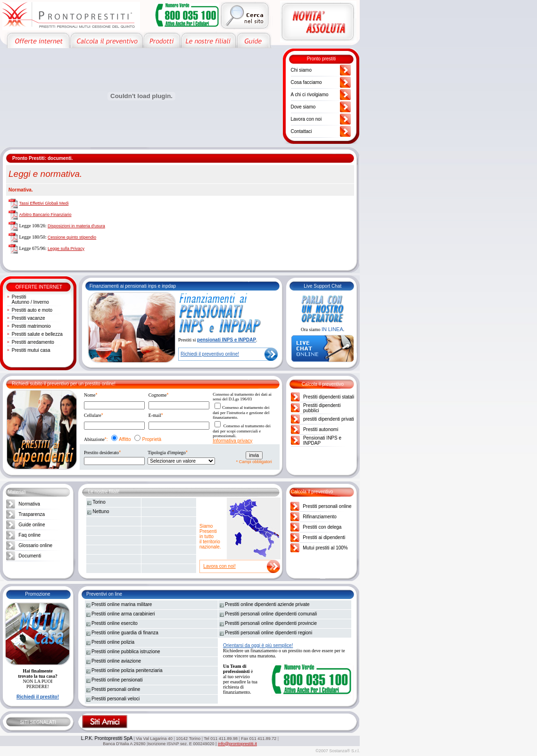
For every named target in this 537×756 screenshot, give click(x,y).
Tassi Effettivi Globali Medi (44, 203)
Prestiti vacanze (29, 318)
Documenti (30, 556)
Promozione (37, 594)
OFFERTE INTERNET (39, 287)
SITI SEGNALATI (38, 722)
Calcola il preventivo (323, 384)
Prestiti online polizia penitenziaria (127, 670)
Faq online (29, 535)
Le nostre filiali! (104, 492)
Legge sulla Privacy (66, 249)
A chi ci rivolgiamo (310, 95)
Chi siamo (301, 70)
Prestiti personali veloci (116, 699)
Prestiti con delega (322, 527)
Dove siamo (303, 107)
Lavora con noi (306, 119)
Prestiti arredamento (33, 342)
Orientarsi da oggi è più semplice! (258, 645)
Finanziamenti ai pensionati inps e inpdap (133, 286)
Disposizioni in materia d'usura (76, 226)
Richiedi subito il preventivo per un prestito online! (64, 384)
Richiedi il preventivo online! (210, 354)
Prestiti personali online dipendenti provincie (271, 623)
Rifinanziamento (320, 517)
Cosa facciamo (306, 82)
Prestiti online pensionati (117, 680)
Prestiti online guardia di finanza (125, 633)
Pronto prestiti (322, 59)
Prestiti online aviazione (116, 661)
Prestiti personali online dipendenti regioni (268, 633)
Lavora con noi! (219, 566)
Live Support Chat (322, 286)
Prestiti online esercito (115, 623)
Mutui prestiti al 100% (325, 548)
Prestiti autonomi (321, 429)
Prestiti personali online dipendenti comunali (271, 614)
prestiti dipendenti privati (329, 419)
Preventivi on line (104, 594)
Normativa (29, 504)
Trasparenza (32, 514)
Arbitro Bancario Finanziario (45, 215)
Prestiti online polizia (113, 642)
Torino (99, 502)
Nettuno (101, 511)
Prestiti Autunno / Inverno (30, 299)
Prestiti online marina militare (122, 604)
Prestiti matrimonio (31, 326)
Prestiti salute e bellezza (37, 334)
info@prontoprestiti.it (237, 744)
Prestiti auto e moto (32, 310)
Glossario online (35, 545)
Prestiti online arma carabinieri (123, 614)
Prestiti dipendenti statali (329, 397)
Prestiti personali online (327, 506)
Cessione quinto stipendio (72, 237)
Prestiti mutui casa (31, 350)
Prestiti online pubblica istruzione (126, 652)
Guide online (32, 525)
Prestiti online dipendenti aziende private (267, 604)
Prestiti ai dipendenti (324, 537)
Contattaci (302, 131)
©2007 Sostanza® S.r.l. (338, 751)
